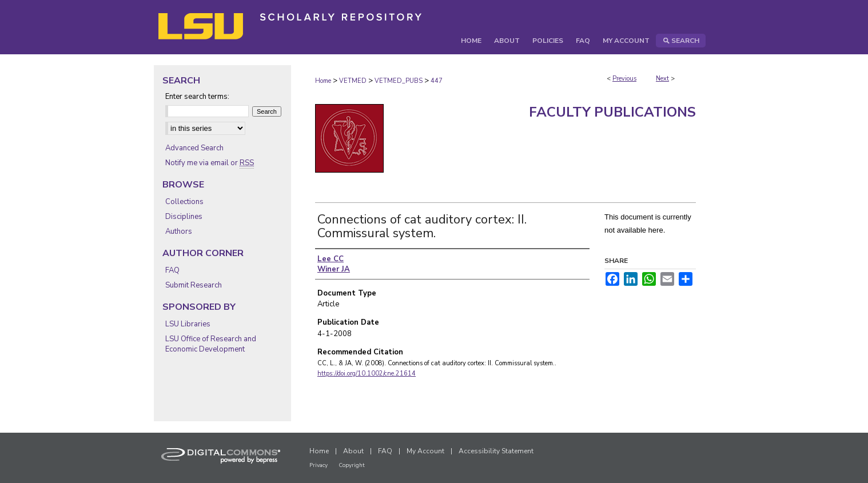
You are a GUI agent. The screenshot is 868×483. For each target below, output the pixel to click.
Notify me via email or (210, 163)
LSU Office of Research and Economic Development (211, 344)
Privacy (318, 465)
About (353, 451)
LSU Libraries (188, 324)
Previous (624, 79)
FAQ (172, 270)
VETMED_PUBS (399, 81)
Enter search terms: (197, 97)
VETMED (353, 81)
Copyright (352, 465)
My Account (425, 451)
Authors (179, 231)
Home (323, 81)
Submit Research (194, 285)
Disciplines (184, 217)
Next (662, 79)
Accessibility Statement (496, 451)
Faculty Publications (612, 112)
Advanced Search (194, 148)
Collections (184, 202)
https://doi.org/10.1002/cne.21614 (367, 374)
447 (437, 81)
